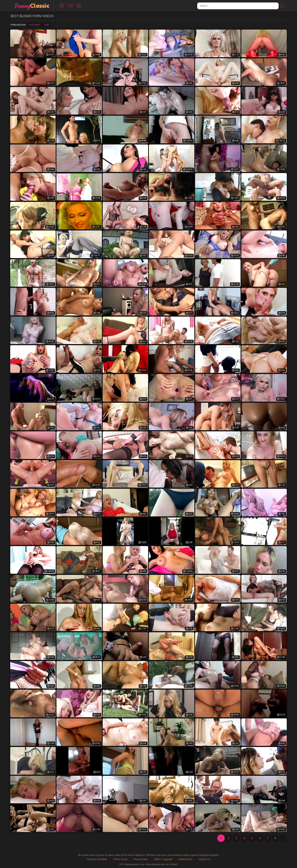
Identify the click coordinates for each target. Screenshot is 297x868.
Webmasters (186, 859)
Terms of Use (120, 859)
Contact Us (204, 859)
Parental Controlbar (97, 859)
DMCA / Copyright (163, 859)
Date (47, 25)
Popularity (35, 25)
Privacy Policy (141, 859)
